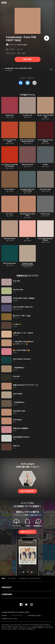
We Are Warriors (10, 189)
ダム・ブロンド (10, 214)
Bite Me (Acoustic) (27, 165)
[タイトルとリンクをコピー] (34, 83)
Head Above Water (45, 189)
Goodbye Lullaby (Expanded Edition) (27, 264)
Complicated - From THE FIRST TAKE (30, 578)
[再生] (47, 38)
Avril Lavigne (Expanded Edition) (45, 239)
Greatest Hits (10, 115)
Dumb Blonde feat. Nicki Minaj (27, 215)
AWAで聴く (27, 59)
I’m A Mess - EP (27, 115)
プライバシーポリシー (17, 616)
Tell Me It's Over (45, 214)
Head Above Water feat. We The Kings (27, 190)
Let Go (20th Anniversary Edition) (45, 141)
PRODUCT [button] (7, 587)
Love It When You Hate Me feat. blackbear (10, 165)
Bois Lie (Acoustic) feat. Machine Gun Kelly (27, 141)
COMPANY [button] (7, 594)
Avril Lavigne (22, 45)
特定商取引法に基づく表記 (9, 619)
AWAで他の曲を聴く (27, 491)
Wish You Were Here (10, 263)
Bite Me (45, 165)
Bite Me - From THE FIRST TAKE (45, 116)
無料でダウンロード (27, 532)
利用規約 (4, 616)
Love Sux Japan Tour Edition (10, 141)
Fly (27, 239)
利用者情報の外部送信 (34, 616)
